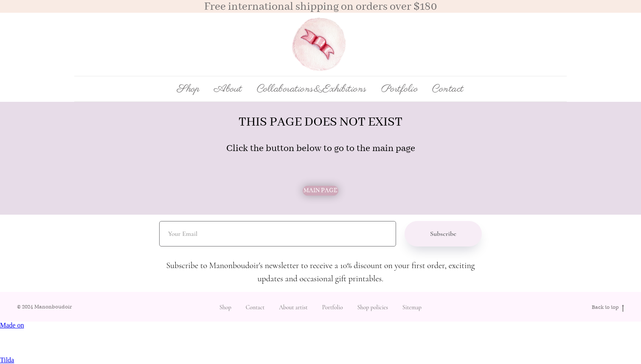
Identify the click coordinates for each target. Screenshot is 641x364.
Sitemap (412, 307)
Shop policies (373, 307)
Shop (225, 307)
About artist (293, 307)
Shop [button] (188, 89)
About (228, 89)
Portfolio (400, 89)
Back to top (608, 308)
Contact (448, 89)
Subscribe (443, 234)
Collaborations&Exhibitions (312, 89)
